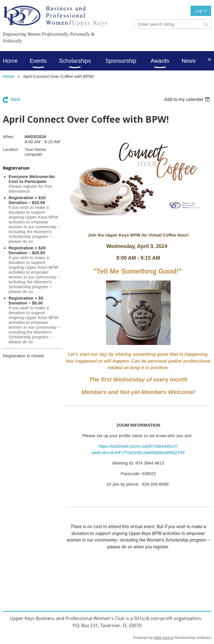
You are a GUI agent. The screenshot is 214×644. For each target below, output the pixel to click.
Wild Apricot (164, 638)
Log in (201, 11)
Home (9, 76)
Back (16, 99)
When (8, 137)
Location (10, 150)
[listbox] (188, 99)
